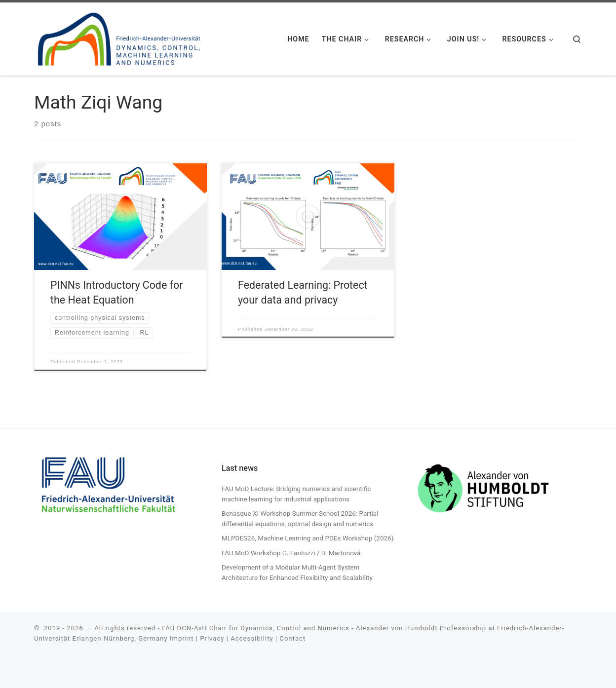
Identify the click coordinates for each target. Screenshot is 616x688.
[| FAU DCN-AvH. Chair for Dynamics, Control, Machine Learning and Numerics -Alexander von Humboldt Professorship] (119, 37)
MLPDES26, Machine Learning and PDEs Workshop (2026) (308, 538)
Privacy (212, 638)
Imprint (182, 638)
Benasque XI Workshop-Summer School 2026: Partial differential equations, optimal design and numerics (300, 518)
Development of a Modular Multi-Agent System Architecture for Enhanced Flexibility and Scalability (297, 572)
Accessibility (252, 638)
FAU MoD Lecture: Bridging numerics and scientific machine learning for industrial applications (296, 494)
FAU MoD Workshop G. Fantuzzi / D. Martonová (291, 553)
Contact (292, 638)
